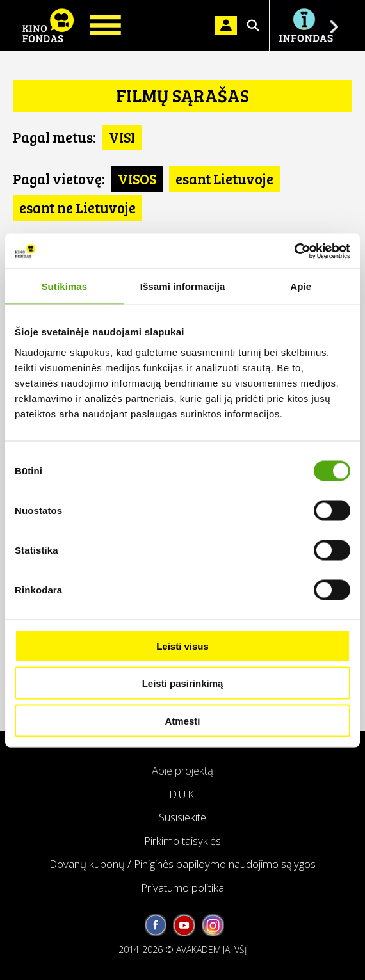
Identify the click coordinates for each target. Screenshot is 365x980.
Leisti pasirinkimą (183, 683)
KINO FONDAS (48, 26)
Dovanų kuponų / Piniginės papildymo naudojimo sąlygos (182, 864)
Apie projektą (182, 770)
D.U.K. (182, 794)
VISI (122, 137)
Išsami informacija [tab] (183, 286)
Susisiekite (182, 817)
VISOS (137, 179)
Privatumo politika (182, 888)
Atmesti (182, 720)
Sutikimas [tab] (64, 286)
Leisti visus (182, 646)
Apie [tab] (301, 286)
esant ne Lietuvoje (77, 207)
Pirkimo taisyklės (182, 841)
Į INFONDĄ (305, 26)
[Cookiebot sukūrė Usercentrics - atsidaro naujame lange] (294, 251)
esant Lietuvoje (224, 179)
